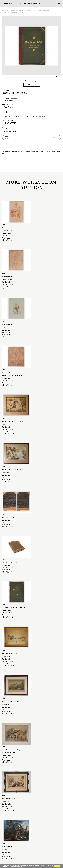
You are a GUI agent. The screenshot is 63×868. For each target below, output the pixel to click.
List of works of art (44, 11)
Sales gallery (31, 797)
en (58, 4)
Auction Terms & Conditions (31, 805)
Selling (32, 803)
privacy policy (16, 865)
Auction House (31, 795)
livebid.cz (43, 117)
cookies (25, 867)
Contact (32, 850)
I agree (57, 866)
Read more (31, 776)
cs (56, 4)
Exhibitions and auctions (17, 11)
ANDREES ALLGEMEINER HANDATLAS (12, 12)
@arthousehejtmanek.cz (31, 856)
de (61, 4)
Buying (32, 801)
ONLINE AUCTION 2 (31, 11)
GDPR (32, 812)
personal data (39, 865)
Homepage (5, 11)
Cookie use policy (32, 814)
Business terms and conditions (32, 810)
